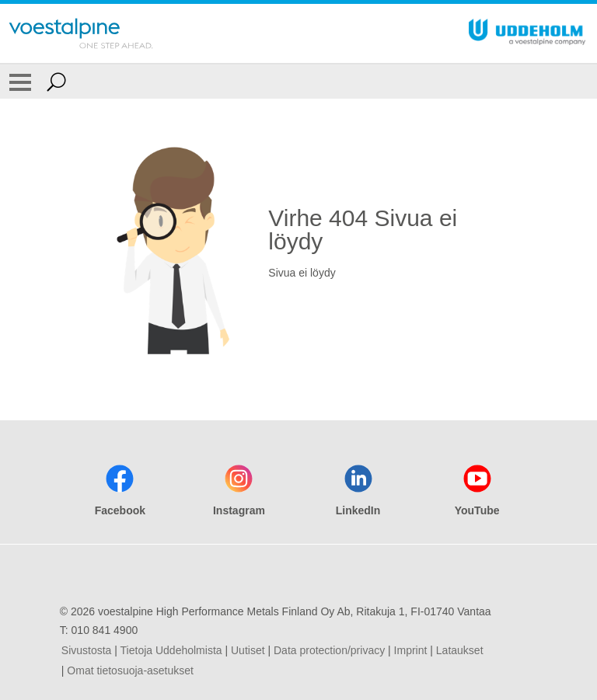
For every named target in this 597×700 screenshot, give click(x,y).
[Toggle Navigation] (20, 82)
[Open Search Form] (56, 82)
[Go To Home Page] (81, 33)
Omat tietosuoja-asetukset (130, 670)
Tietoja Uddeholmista (171, 650)
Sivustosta (87, 650)
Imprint (411, 650)
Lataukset (460, 650)
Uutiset (248, 650)
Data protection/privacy (329, 650)
